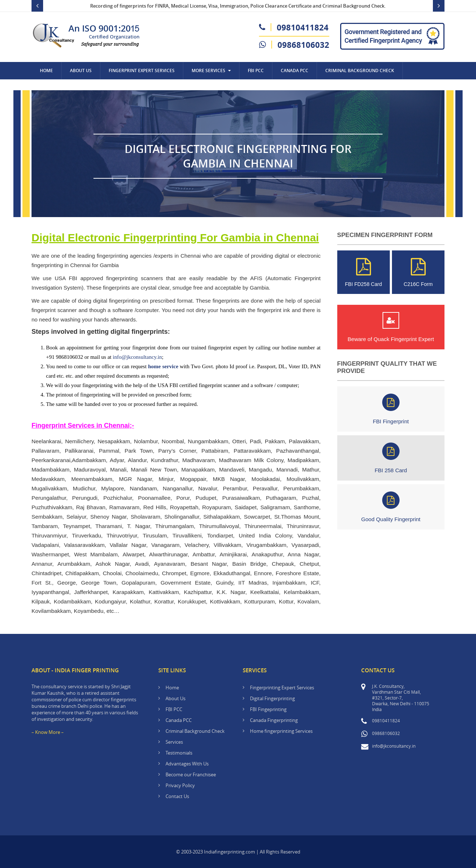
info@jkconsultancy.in (137, 357)
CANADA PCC (295, 70)
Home (46, 70)
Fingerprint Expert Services (142, 70)
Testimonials (179, 753)
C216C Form (418, 272)
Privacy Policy (180, 785)
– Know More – (48, 732)
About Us (81, 70)
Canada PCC (179, 720)
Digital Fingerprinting (272, 698)
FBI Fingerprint (391, 409)
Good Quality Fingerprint (391, 507)
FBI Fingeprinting (268, 709)
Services (174, 742)
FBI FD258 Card (363, 272)
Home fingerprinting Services (281, 731)
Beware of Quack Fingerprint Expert (391, 327)
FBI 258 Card (391, 458)
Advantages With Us (187, 764)
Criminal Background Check (360, 70)
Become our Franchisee (191, 774)
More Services (211, 70)
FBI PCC (256, 70)
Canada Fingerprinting (274, 720)
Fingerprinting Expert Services (282, 688)
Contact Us (53, 88)
